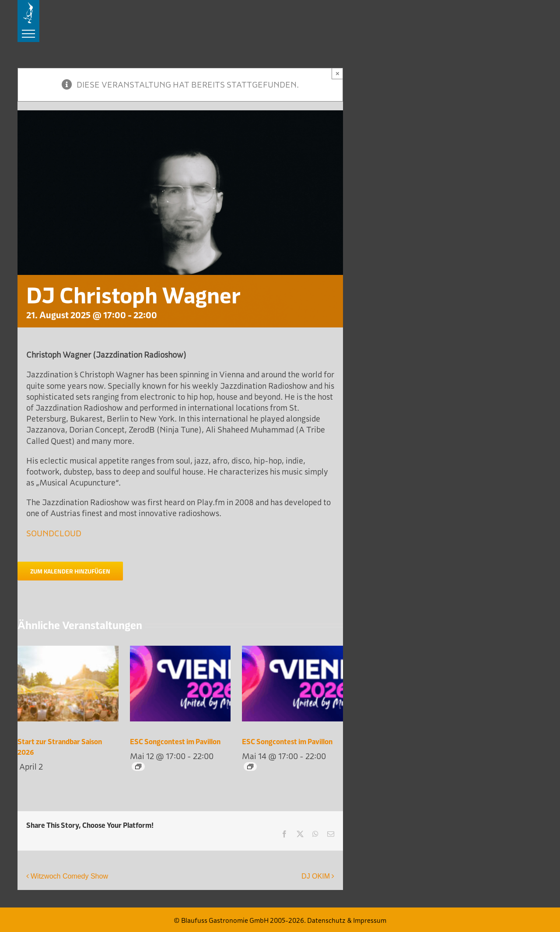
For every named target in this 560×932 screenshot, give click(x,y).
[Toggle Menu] (28, 34)
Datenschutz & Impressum (347, 920)
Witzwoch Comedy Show (69, 876)
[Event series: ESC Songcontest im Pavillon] (138, 767)
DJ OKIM (316, 876)
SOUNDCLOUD (54, 533)
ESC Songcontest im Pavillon (175, 742)
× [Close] (338, 73)
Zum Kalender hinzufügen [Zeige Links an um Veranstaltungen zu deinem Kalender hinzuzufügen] (70, 571)
